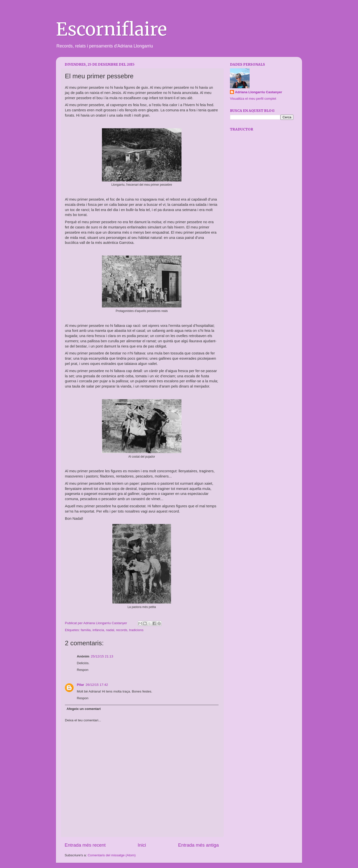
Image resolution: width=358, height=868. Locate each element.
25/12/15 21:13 (102, 656)
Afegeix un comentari (84, 709)
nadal (110, 630)
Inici (142, 845)
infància (98, 630)
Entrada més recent (85, 845)
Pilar (80, 685)
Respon (83, 670)
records (122, 630)
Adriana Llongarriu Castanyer (259, 92)
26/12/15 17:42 (97, 685)
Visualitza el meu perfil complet (253, 99)
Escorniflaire (111, 29)
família (86, 630)
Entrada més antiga (198, 845)
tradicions (136, 630)
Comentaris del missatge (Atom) (112, 855)
